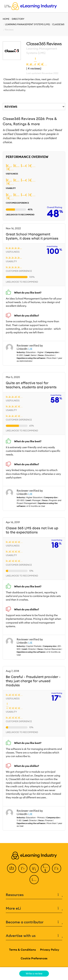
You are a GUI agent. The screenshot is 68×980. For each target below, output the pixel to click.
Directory (18, 19)
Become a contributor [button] (34, 922)
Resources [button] (34, 895)
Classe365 (58, 24)
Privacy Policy (50, 950)
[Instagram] (34, 880)
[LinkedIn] (34, 868)
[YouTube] (45, 868)
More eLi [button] (34, 908)
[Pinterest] (57, 868)
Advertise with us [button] (34, 936)
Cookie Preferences (34, 958)
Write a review (34, 973)
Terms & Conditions (22, 950)
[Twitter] (23, 868)
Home (6, 19)
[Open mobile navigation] (7, 6)
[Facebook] (12, 868)
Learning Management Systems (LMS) (27, 24)
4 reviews (34, 68)
